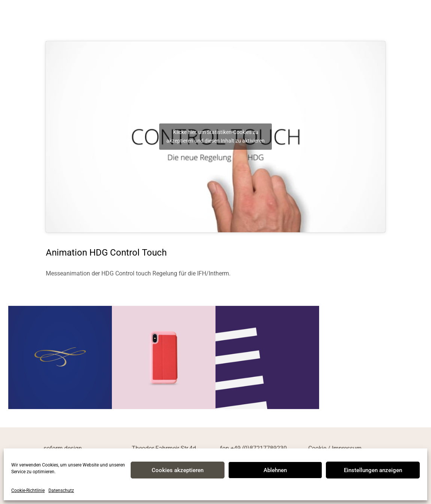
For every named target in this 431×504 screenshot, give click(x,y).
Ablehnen (275, 470)
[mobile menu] (415, 17)
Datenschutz (61, 490)
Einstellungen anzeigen (373, 470)
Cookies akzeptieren (178, 470)
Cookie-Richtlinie (28, 490)
